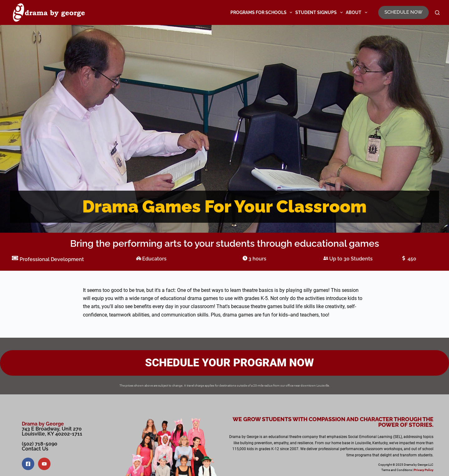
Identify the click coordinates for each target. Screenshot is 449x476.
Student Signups (320, 12)
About (357, 12)
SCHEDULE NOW (403, 12)
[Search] (437, 13)
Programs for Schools (262, 12)
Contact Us (35, 449)
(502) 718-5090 (40, 444)
